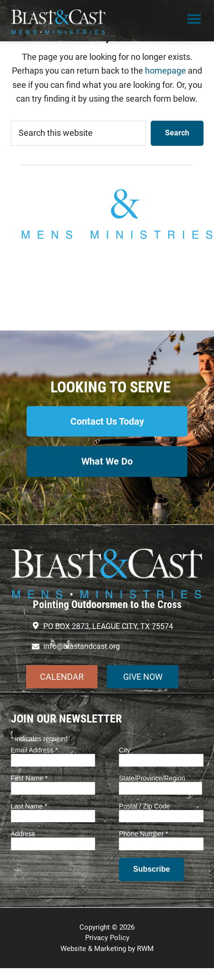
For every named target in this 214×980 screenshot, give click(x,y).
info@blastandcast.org (107, 284)
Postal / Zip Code (144, 806)
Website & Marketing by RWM (107, 949)
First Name (29, 778)
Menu (194, 20)
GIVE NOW (143, 677)
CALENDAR (62, 677)
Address (23, 834)
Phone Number (144, 834)
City (125, 750)
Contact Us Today (107, 421)
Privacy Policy (107, 938)
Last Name (29, 806)
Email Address (34, 750)
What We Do (107, 461)
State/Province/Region (152, 778)
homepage (165, 71)
